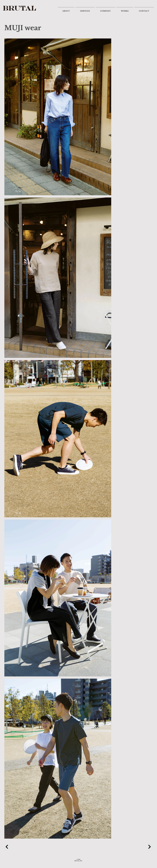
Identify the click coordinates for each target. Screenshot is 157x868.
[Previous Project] (7, 847)
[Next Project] (150, 847)
